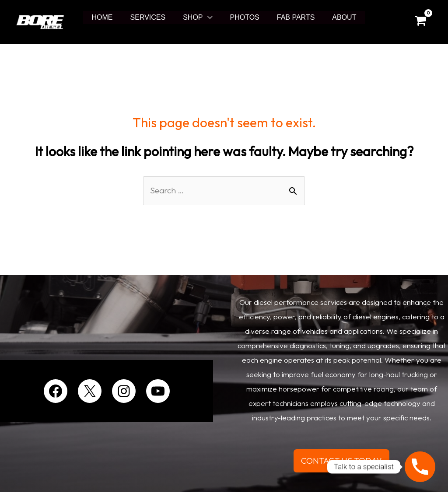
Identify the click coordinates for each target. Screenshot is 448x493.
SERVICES (153, 17)
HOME (111, 17)
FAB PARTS (291, 17)
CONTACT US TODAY (342, 461)
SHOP (194, 17)
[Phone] (420, 467)
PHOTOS (243, 17)
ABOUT (335, 17)
